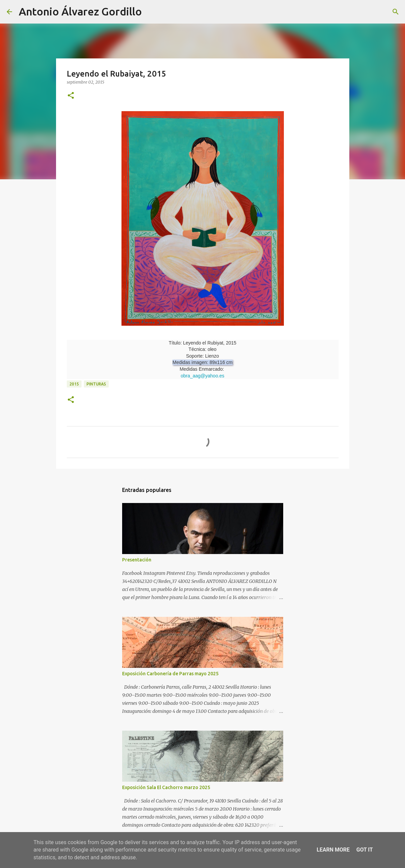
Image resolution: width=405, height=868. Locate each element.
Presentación (137, 560)
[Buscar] (151, 12)
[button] (71, 96)
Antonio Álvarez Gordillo (80, 11)
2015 (74, 384)
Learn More (333, 850)
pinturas (96, 384)
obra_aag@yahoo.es (202, 376)
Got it (365, 850)
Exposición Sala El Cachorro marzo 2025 (166, 787)
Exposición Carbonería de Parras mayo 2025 (170, 674)
